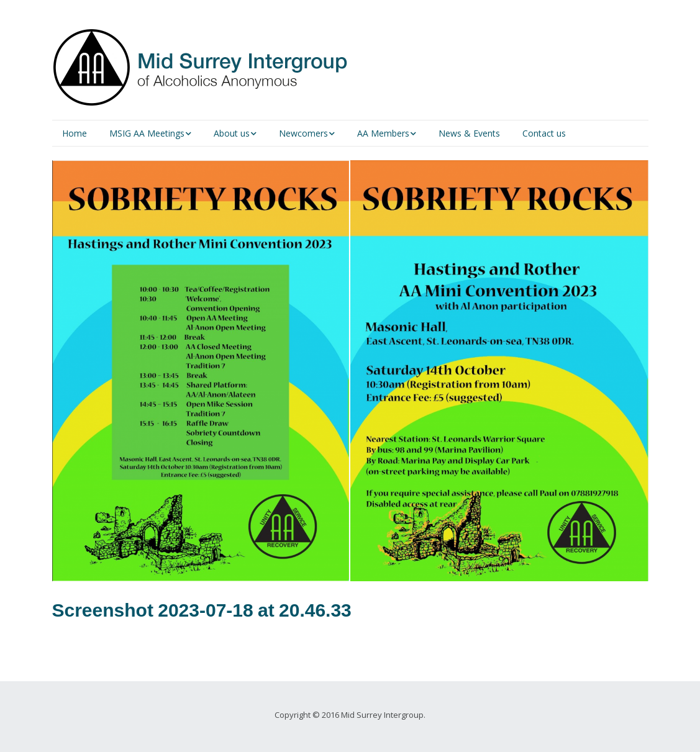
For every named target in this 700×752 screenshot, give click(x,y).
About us (232, 133)
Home (75, 133)
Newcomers (303, 133)
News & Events (469, 133)
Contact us (544, 133)
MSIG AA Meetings (147, 133)
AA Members (383, 133)
